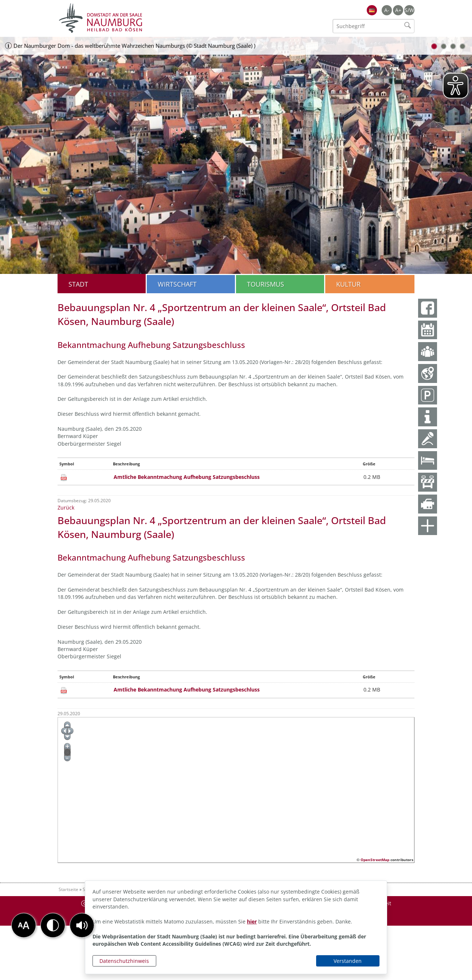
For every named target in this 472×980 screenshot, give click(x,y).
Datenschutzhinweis (124, 961)
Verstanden (348, 961)
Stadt (78, 284)
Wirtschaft (177, 284)
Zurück (66, 508)
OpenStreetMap (375, 860)
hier (252, 921)
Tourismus (265, 284)
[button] (82, 925)
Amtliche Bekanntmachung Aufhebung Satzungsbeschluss (187, 477)
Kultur (348, 284)
